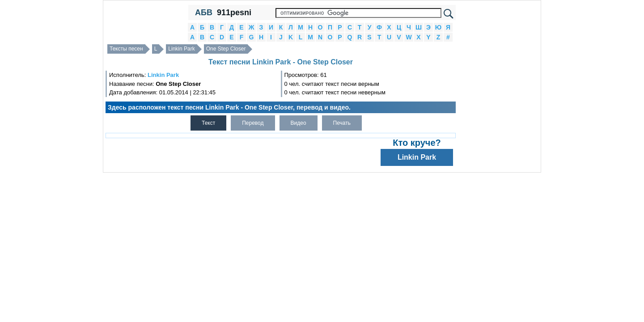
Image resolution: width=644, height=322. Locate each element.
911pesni (234, 13)
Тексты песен (126, 49)
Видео (299, 123)
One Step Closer (226, 49)
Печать (342, 123)
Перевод (253, 123)
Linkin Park (181, 49)
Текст (208, 123)
